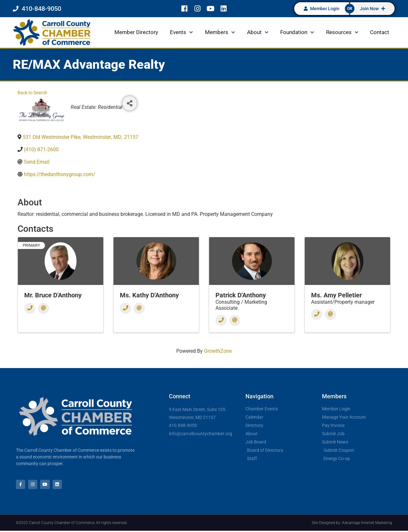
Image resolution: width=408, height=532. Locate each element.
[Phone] (30, 308)
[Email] (44, 308)
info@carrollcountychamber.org (200, 434)
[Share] (130, 103)
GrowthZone (218, 351)
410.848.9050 (183, 425)
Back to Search (32, 93)
